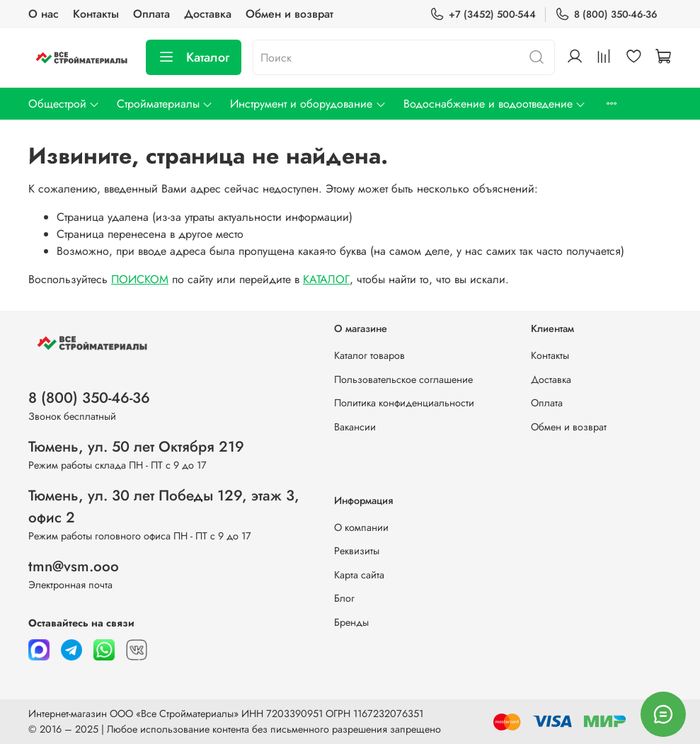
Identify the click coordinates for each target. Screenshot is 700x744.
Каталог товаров (369, 355)
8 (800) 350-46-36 (606, 15)
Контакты (96, 14)
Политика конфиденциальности (404, 403)
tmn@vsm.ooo (74, 566)
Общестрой (64, 104)
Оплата (151, 14)
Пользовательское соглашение (403, 379)
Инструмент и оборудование (308, 104)
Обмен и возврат (289, 14)
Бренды (351, 622)
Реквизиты (357, 551)
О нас (44, 14)
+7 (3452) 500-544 (483, 15)
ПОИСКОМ (140, 279)
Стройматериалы (165, 104)
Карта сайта (359, 575)
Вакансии (355, 427)
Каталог (194, 57)
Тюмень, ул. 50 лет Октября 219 (136, 447)
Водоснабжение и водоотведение (495, 104)
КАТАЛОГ (326, 279)
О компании (361, 527)
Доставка (208, 14)
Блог (344, 598)
